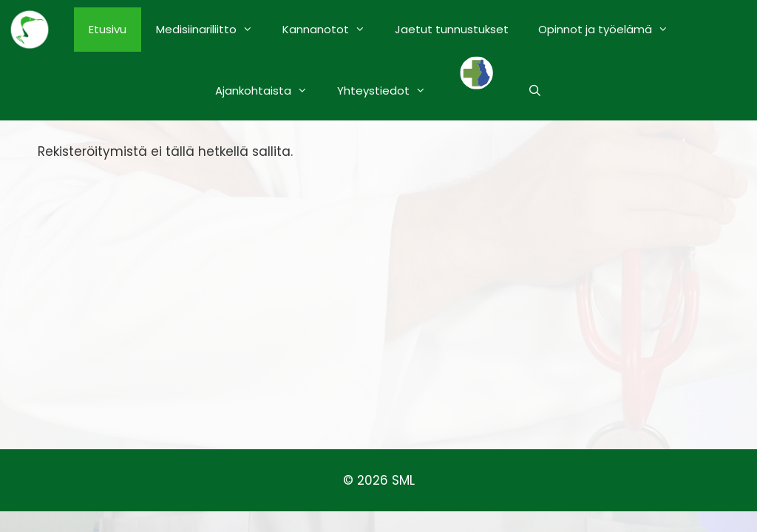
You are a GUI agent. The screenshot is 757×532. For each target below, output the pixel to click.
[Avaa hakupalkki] (535, 91)
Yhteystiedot (389, 91)
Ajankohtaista (269, 91)
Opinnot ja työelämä (611, 30)
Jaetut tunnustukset (452, 29)
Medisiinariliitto (212, 30)
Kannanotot (331, 30)
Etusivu (108, 29)
